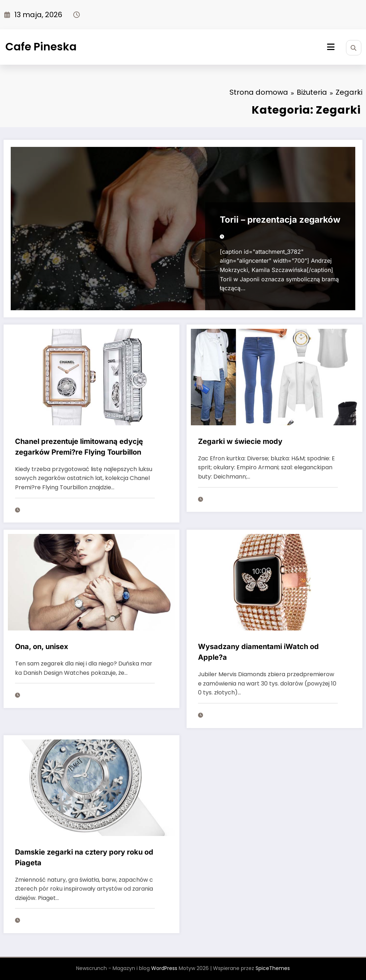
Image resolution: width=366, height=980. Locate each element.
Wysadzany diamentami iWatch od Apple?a (258, 652)
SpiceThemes (273, 968)
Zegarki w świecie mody (240, 441)
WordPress (164, 968)
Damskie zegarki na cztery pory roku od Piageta (84, 857)
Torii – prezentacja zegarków (280, 220)
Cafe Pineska (41, 47)
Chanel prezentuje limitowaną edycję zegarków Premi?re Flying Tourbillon (79, 447)
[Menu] (331, 47)
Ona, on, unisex (42, 647)
